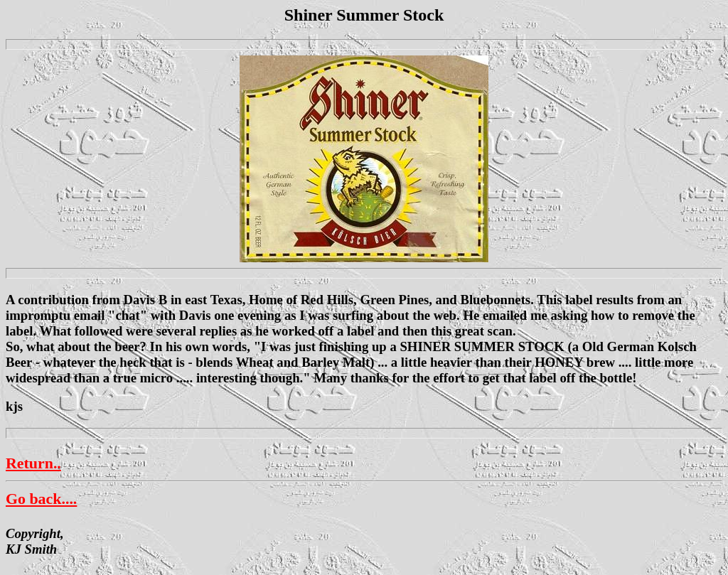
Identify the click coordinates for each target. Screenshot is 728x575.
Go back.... (41, 499)
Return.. (33, 463)
